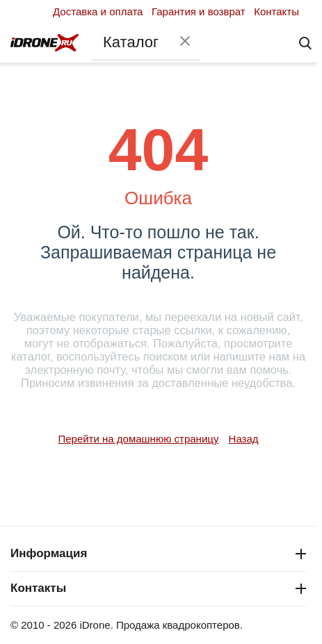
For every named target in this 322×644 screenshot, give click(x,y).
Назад (244, 439)
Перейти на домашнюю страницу (138, 439)
